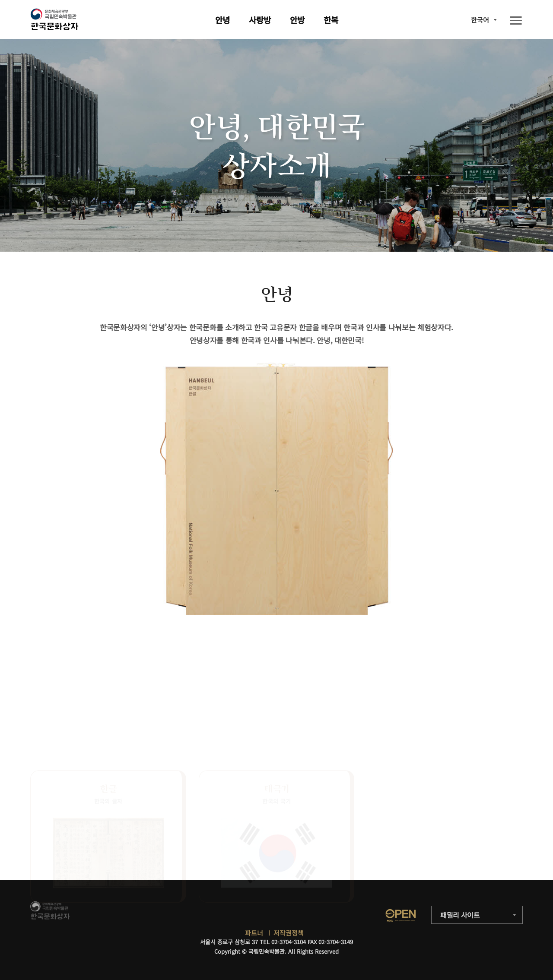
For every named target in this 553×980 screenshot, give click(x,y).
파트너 (254, 933)
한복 (331, 20)
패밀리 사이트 (460, 915)
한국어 (480, 20)
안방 (297, 20)
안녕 (222, 20)
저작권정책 (289, 933)
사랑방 (260, 20)
